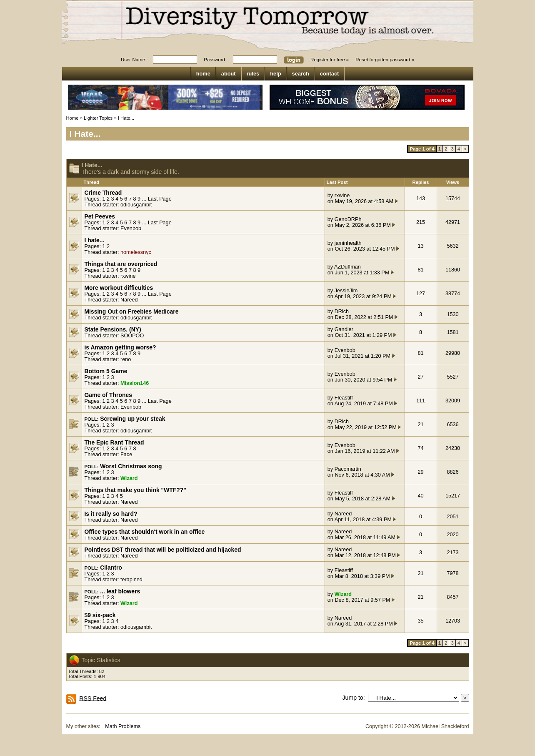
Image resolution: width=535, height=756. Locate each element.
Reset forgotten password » (385, 60)
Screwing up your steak (132, 419)
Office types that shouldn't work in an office (145, 532)
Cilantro (111, 568)
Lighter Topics (98, 118)
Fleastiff (344, 398)
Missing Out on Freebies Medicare (132, 311)
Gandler (344, 329)
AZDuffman (347, 267)
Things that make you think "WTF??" (135, 490)
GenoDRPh (348, 219)
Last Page (160, 199)
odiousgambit (136, 205)
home (203, 74)
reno (126, 359)
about (229, 74)
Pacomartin (348, 469)
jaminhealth (348, 243)
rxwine (342, 196)
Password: (215, 60)
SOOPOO (132, 336)
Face (126, 455)
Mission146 (135, 383)
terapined (131, 580)
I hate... (95, 240)
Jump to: (355, 698)
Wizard (129, 478)
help (275, 74)
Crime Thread (103, 193)
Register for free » (330, 60)
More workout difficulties (119, 288)
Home (72, 118)
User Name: (134, 60)
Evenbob (131, 229)
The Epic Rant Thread (114, 442)
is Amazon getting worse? (120, 347)
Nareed (129, 300)
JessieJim (346, 291)
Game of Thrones (109, 395)
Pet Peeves (100, 216)
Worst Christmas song (131, 466)
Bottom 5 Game (106, 371)
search (301, 74)
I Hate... (126, 118)
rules (253, 74)
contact (330, 74)
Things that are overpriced (121, 264)
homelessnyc (136, 252)
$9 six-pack (100, 615)
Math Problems (123, 726)
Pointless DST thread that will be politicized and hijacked (163, 550)
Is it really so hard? (111, 514)
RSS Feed (93, 698)
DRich (342, 311)
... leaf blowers (120, 591)
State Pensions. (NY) (113, 329)
